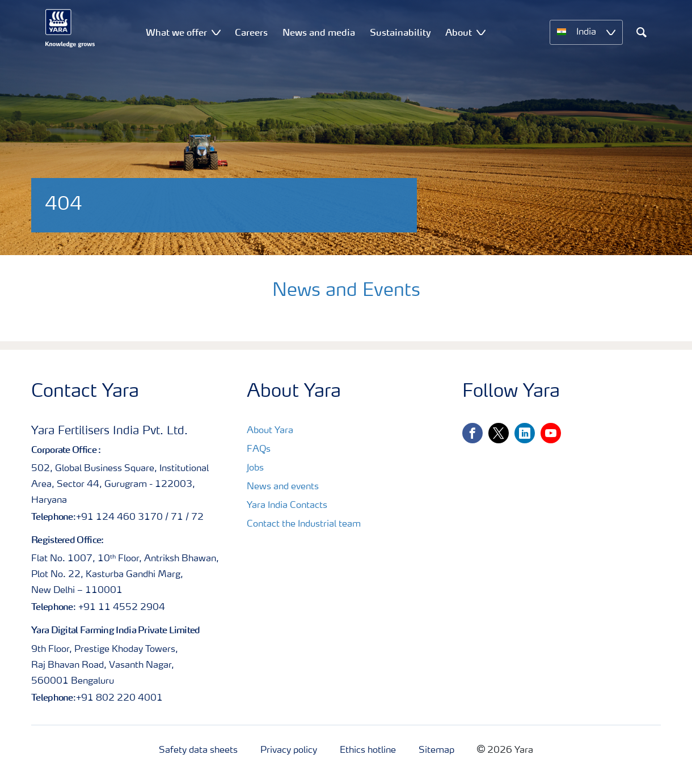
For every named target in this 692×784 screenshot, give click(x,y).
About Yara (270, 431)
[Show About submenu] (481, 32)
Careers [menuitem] (251, 32)
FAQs (259, 450)
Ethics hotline (368, 751)
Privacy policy (289, 751)
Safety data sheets (198, 751)
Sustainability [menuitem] (400, 32)
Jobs (255, 468)
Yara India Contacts (287, 506)
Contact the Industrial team (304, 524)
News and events (283, 487)
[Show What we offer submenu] (216, 32)
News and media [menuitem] (319, 32)
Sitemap (436, 751)
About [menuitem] (459, 32)
